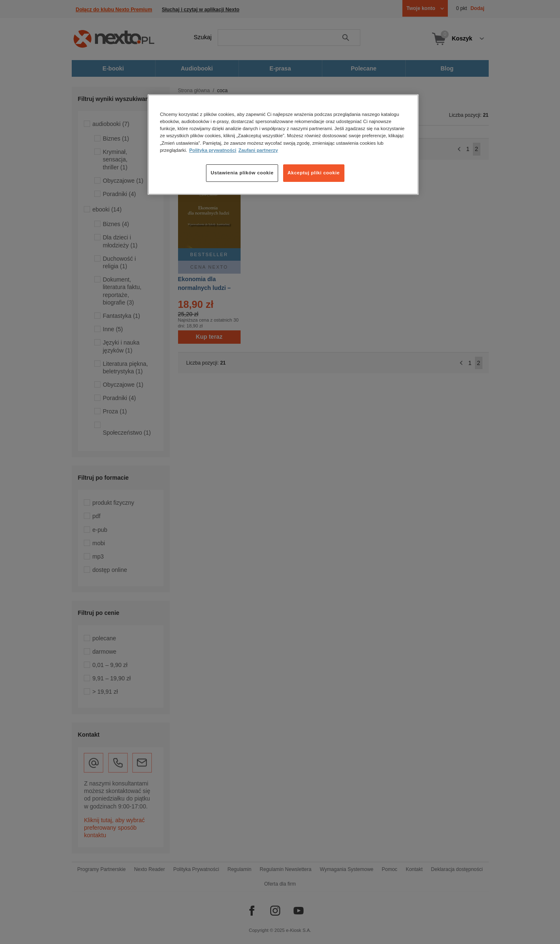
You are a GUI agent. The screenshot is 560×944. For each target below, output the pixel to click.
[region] (283, 144)
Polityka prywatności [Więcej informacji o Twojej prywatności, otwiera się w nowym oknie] (213, 150)
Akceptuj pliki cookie (314, 173)
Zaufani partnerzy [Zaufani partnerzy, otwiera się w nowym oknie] (258, 150)
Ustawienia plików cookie (242, 173)
